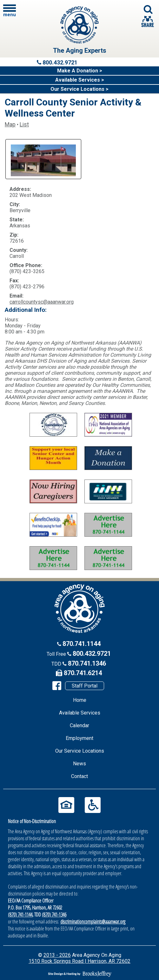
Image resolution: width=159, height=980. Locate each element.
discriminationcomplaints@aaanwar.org (93, 922)
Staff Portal (85, 686)
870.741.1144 (82, 644)
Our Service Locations (80, 751)
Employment (79, 738)
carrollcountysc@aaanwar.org (42, 302)
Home (80, 700)
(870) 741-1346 (54, 915)
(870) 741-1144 (20, 915)
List (24, 124)
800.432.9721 (92, 654)
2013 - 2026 (57, 955)
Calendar (79, 725)
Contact (79, 776)
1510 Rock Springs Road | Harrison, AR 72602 (79, 961)
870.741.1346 (87, 663)
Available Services (80, 713)
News (79, 764)
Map (10, 124)
